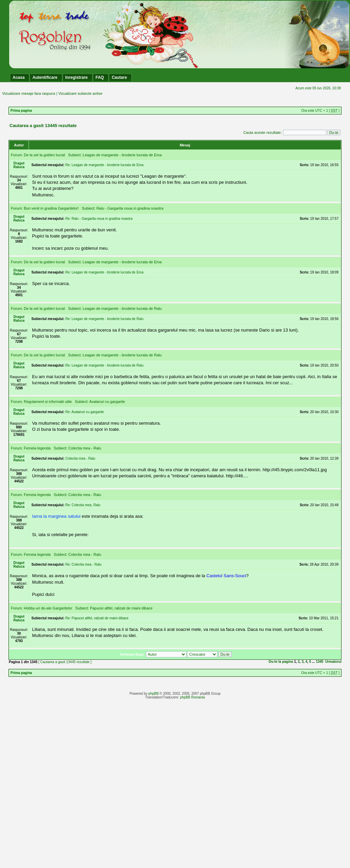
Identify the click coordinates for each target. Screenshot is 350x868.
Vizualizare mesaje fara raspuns (29, 93)
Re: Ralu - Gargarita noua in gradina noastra (99, 219)
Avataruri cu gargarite (107, 402)
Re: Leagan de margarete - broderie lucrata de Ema (104, 165)
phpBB (153, 694)
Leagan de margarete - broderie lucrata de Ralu (122, 308)
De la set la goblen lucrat (44, 155)
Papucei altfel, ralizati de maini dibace (121, 608)
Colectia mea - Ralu (85, 448)
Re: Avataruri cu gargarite (85, 412)
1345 (319, 662)
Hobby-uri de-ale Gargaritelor (48, 608)
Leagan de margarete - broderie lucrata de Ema (122, 155)
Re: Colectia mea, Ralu (83, 505)
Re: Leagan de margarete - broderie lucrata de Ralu (104, 319)
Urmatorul (333, 662)
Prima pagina (21, 111)
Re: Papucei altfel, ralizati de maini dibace (97, 618)
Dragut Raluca (19, 165)
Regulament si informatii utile (48, 402)
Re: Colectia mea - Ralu (83, 564)
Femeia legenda (37, 448)
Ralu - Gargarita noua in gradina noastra (130, 208)
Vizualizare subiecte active (80, 93)
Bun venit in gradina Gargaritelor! (51, 208)
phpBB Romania (192, 697)
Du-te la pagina (281, 662)
